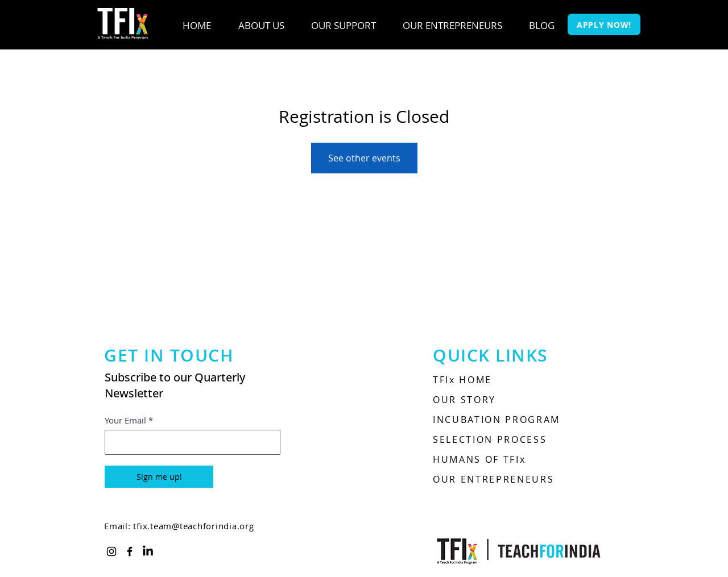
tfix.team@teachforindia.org (193, 526)
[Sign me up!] (159, 477)
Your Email (125, 420)
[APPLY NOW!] (604, 24)
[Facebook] (130, 551)
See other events (364, 158)
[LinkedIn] (148, 551)
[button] (261, 26)
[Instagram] (111, 551)
